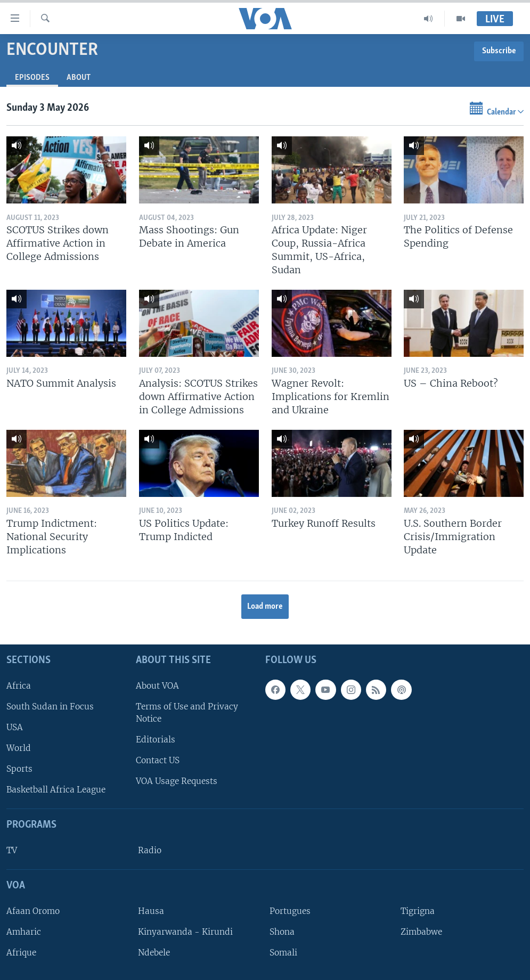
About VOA (157, 685)
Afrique (21, 953)
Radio (150, 850)
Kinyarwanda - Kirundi (185, 932)
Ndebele (154, 953)
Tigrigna (418, 911)
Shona (282, 932)
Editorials (156, 740)
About (79, 78)
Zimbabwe (421, 932)
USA (15, 727)
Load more (265, 607)
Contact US (158, 760)
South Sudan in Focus (50, 707)
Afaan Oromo (33, 911)
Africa (19, 685)
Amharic (24, 932)
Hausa (151, 911)
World (19, 748)
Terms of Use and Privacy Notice (187, 713)
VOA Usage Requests (177, 781)
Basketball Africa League (56, 790)
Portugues (290, 911)
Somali (283, 953)
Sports (19, 769)
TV (12, 850)
